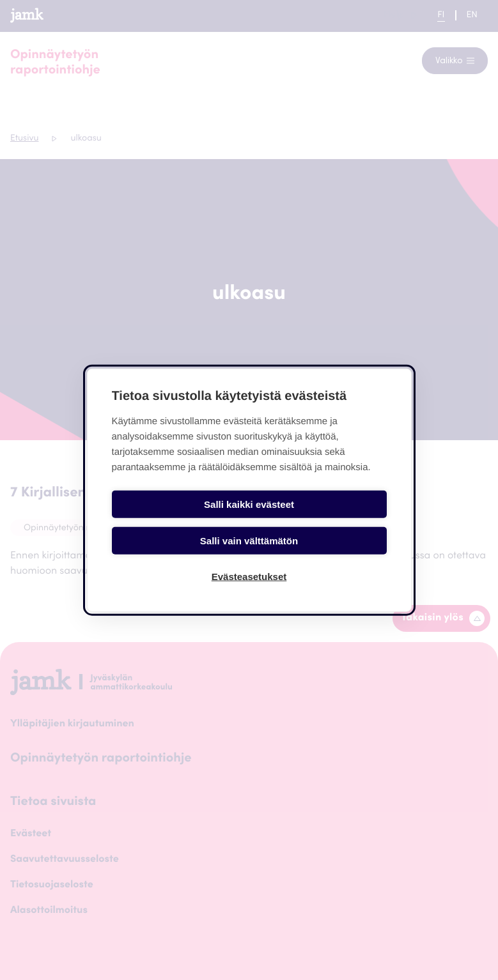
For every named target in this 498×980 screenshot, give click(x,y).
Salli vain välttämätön (320, 522)
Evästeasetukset (249, 559)
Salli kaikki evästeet (178, 522)
